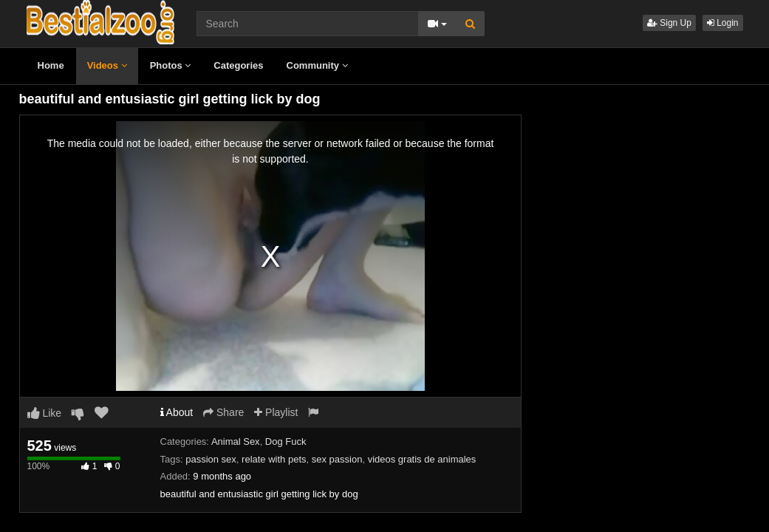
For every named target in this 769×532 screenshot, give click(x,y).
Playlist (276, 412)
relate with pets (274, 459)
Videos (107, 65)
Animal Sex (236, 441)
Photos (171, 65)
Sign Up (669, 23)
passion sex (211, 459)
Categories (238, 65)
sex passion (337, 459)
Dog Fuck (286, 441)
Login (723, 23)
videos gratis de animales (422, 459)
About (177, 412)
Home (51, 65)
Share (223, 412)
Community (317, 65)
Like (45, 413)
